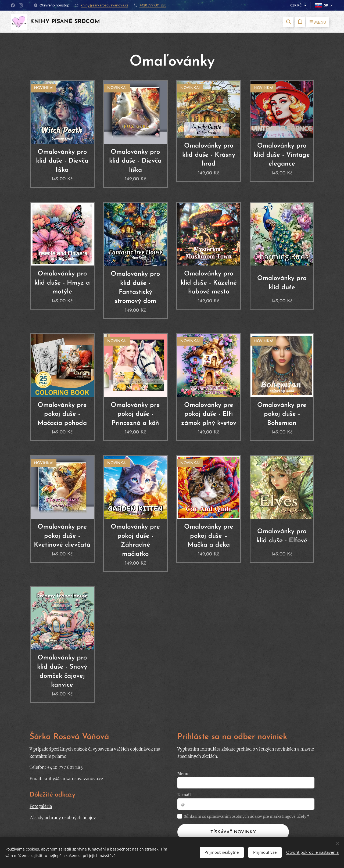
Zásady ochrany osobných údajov (63, 818)
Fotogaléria (41, 807)
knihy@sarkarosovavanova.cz (104, 5)
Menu (318, 22)
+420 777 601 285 (153, 5)
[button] (288, 22)
